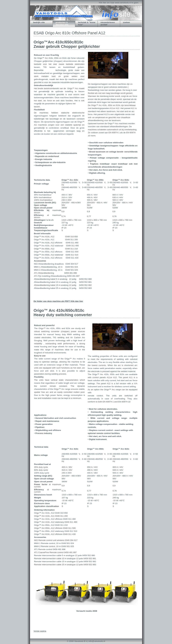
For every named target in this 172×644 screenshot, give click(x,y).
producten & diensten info (62, 24)
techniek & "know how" (87, 24)
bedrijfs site (39, 22)
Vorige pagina (40, 631)
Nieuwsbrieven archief (108, 24)
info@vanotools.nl (97, 641)
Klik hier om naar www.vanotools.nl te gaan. (119, 3)
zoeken (126, 22)
